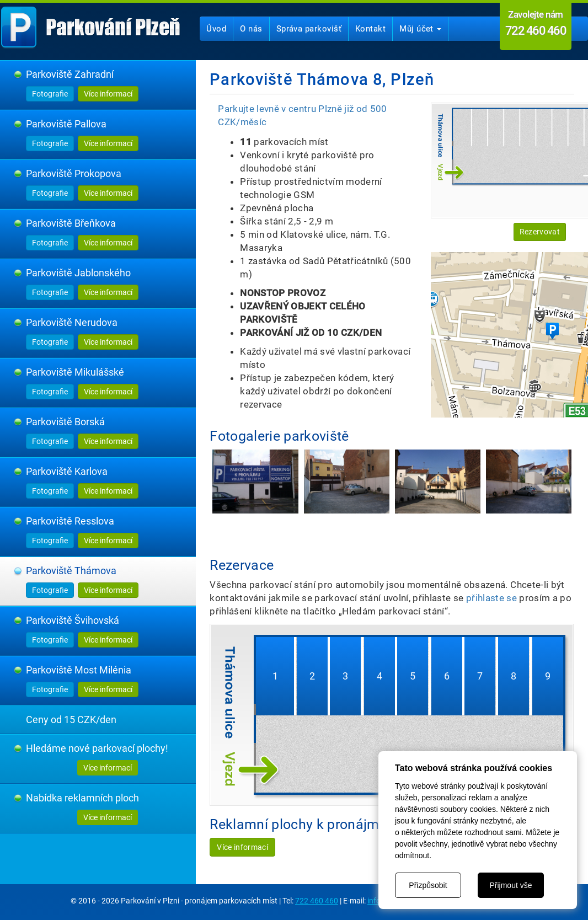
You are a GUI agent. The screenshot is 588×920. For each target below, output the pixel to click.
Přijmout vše (511, 885)
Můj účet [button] (420, 29)
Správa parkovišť (309, 29)
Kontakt (370, 29)
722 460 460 (317, 901)
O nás (251, 29)
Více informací (108, 94)
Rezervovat (540, 232)
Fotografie (50, 94)
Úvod (216, 29)
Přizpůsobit (428, 885)
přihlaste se (491, 598)
